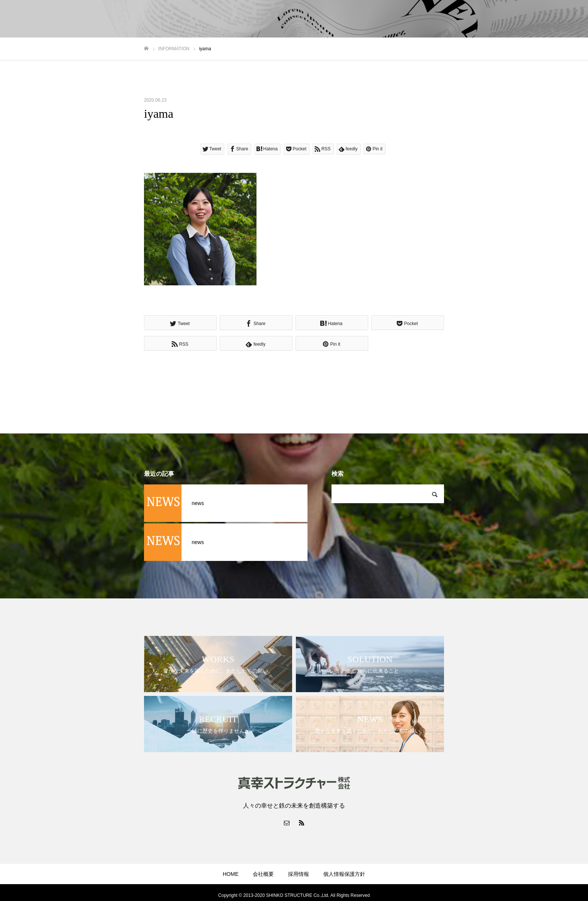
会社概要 (263, 874)
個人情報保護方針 (344, 874)
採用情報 (298, 874)
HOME (231, 874)
